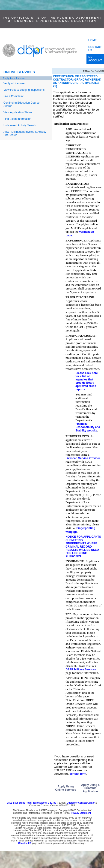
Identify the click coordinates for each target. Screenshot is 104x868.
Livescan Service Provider (83, 458)
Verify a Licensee (14, 83)
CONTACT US (95, 49)
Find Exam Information (17, 119)
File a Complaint (13, 96)
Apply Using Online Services (66, 788)
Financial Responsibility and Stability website (88, 427)
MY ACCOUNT (95, 59)
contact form (78, 774)
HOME (92, 40)
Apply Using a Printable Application (90, 788)
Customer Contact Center (81, 803)
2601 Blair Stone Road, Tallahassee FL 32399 (32, 803)
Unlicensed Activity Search (20, 125)
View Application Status (18, 112)
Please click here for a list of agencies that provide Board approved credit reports (87, 381)
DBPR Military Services (81, 669)
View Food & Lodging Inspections (24, 90)
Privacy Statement (81, 813)
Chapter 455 (25, 843)
